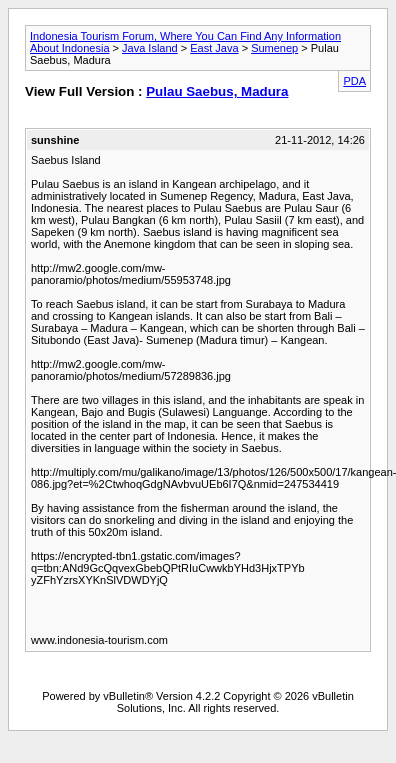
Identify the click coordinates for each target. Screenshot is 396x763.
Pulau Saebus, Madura (217, 91)
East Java (214, 48)
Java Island (150, 48)
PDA (354, 81)
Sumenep (274, 48)
